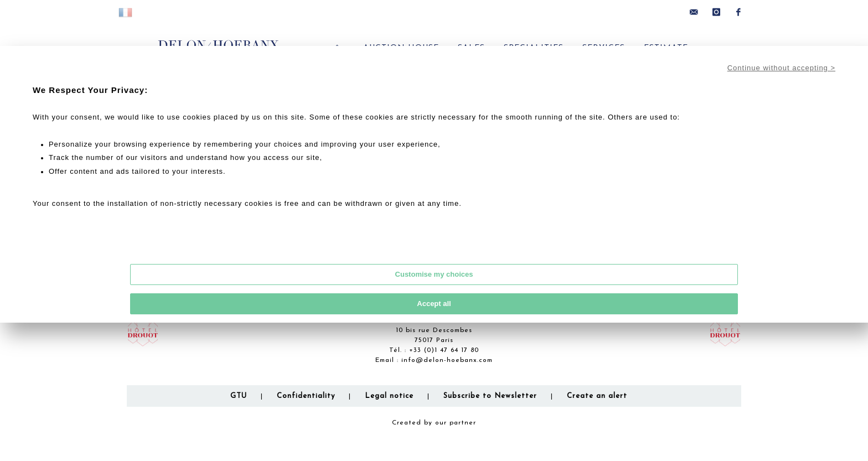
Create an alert (597, 396)
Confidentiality (306, 396)
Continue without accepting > (781, 68)
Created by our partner (434, 423)
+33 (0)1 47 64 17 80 (444, 350)
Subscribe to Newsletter (490, 396)
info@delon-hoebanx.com (447, 360)
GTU (239, 396)
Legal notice (389, 396)
